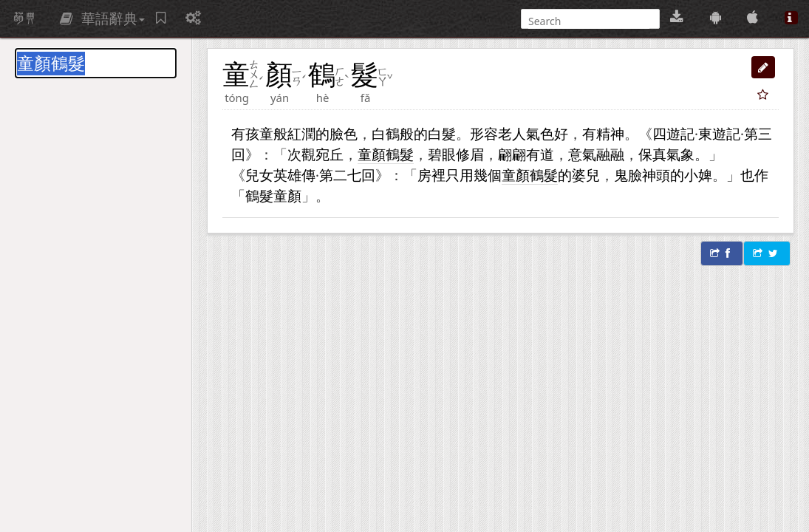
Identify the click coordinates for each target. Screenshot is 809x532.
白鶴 (386, 133)
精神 (610, 133)
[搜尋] (589, 21)
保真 (652, 154)
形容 (484, 133)
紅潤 (301, 133)
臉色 (344, 133)
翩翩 (512, 154)
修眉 (470, 154)
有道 (540, 154)
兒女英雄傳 (280, 175)
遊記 (680, 133)
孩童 (259, 133)
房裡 (431, 175)
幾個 (488, 175)
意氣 (582, 154)
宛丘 (330, 154)
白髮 (442, 133)
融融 (610, 154)
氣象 (680, 154)
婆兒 (586, 175)
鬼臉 (628, 175)
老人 (512, 133)
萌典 (24, 18)
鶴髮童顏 (273, 195)
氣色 (540, 133)
